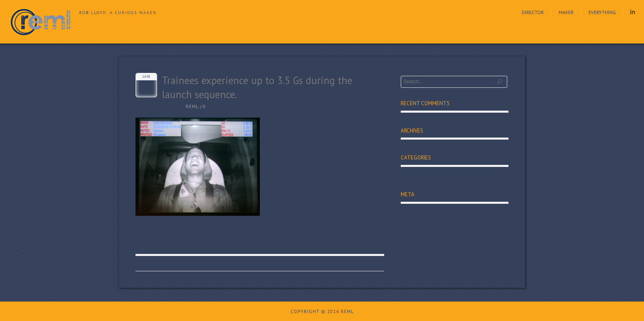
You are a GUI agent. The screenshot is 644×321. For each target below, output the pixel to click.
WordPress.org (419, 240)
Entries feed (416, 221)
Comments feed (421, 230)
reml (192, 106)
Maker (566, 12)
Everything (602, 12)
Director (533, 12)
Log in (408, 211)
